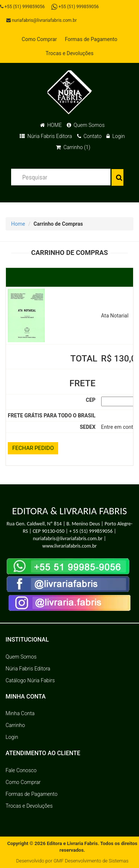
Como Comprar (39, 39)
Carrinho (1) (73, 147)
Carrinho (15, 725)
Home (18, 224)
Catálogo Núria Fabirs (30, 680)
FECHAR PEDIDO (33, 448)
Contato (89, 136)
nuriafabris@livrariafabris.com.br (42, 20)
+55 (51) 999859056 (22, 7)
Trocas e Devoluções (69, 53)
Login (115, 136)
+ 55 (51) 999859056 (91, 531)
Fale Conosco (21, 770)
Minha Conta (20, 713)
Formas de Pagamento (91, 39)
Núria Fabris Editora (46, 136)
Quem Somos (86, 125)
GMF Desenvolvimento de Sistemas (91, 861)
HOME (51, 125)
